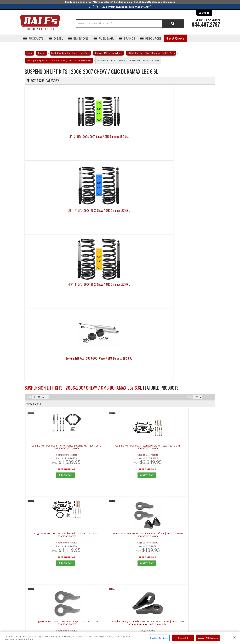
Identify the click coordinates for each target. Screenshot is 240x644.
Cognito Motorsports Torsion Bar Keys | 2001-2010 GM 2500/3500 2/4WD (50, 320)
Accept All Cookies (208, 638)
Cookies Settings (159, 638)
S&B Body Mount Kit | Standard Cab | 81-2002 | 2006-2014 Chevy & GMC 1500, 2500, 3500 (50, 412)
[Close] (235, 637)
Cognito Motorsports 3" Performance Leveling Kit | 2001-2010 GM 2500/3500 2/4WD (50, 227)
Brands (129, 38)
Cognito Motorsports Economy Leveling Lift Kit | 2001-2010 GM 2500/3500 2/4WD (193, 227)
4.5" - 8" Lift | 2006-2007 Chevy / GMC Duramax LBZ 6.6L (144, 139)
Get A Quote (175, 38)
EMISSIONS (81, 38)
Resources (153, 38)
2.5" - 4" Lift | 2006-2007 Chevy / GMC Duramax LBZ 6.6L (96, 139)
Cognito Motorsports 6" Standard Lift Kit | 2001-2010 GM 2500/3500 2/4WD (145, 227)
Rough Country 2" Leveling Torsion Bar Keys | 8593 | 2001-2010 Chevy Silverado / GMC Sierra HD (145, 320)
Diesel (58, 38)
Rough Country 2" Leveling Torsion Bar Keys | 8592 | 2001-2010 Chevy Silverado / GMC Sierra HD (97, 320)
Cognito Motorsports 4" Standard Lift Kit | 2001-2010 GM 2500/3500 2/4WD (97, 227)
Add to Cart (50, 253)
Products (36, 38)
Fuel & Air (106, 38)
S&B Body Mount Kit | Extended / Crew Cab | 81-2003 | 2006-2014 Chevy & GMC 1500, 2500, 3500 (192, 320)
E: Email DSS (31, 526)
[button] (130, 24)
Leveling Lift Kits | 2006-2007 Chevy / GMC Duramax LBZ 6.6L (191, 139)
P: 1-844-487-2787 (35, 516)
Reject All (183, 638)
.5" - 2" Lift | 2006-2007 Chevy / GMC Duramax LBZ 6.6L (48, 139)
